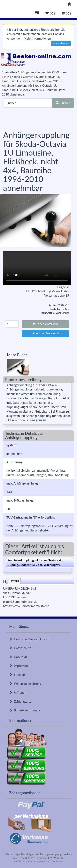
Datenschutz (20, 648)
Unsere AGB (20, 657)
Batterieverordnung (25, 710)
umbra (65, 313)
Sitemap (17, 675)
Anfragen (18, 692)
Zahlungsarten (21, 701)
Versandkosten (60, 291)
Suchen (63, 103)
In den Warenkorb (45, 324)
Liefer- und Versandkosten (29, 639)
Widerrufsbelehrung (25, 684)
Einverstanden (61, 43)
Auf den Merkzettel (45, 333)
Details (14, 581)
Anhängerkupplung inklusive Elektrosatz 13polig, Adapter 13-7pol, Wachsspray (35, 562)
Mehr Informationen (37, 38)
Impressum (19, 666)
